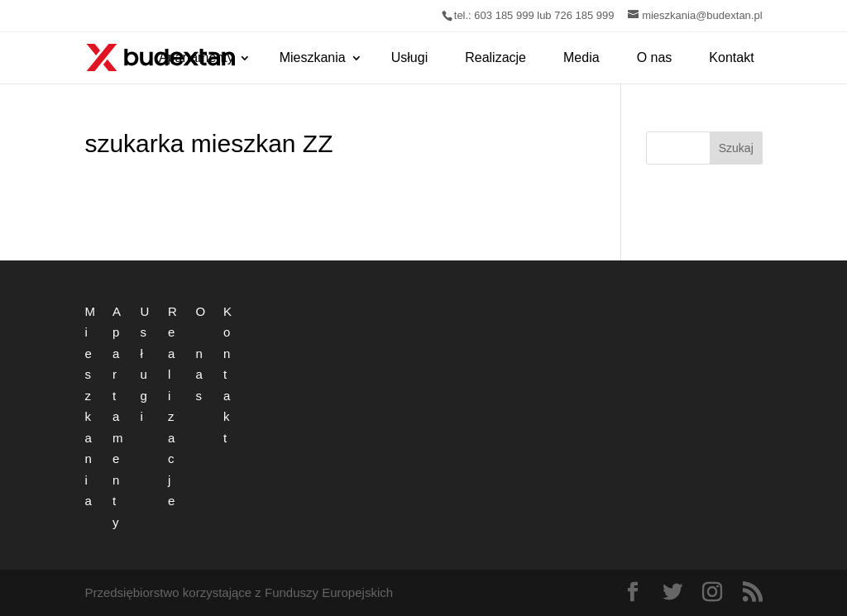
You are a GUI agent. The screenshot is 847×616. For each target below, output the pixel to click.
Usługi (409, 57)
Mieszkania (313, 57)
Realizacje (495, 57)
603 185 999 (504, 15)
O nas (655, 57)
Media (581, 57)
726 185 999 (584, 15)
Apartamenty (196, 57)
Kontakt (731, 57)
